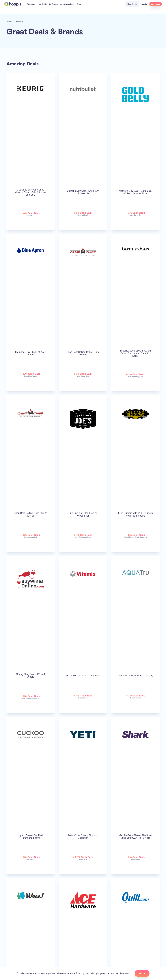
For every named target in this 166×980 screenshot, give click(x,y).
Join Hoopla (156, 4)
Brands (9, 21)
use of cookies (122, 973)
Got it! (142, 973)
